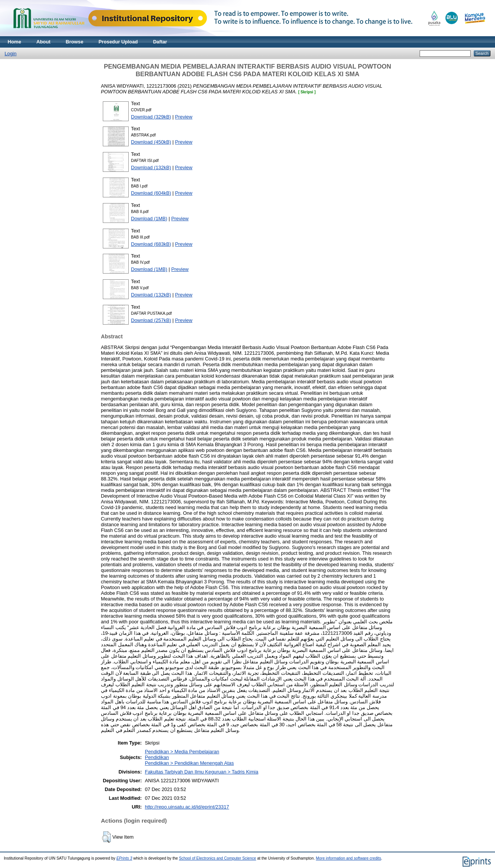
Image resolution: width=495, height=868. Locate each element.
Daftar (160, 42)
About (44, 42)
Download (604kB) (151, 193)
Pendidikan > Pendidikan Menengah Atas (189, 763)
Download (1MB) (149, 219)
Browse (75, 42)
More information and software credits (349, 858)
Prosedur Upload (118, 42)
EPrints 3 (125, 858)
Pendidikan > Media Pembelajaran (182, 752)
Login (10, 54)
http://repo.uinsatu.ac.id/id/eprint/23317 (187, 807)
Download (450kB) (151, 142)
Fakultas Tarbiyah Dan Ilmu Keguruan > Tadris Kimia (201, 772)
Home (14, 42)
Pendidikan (157, 757)
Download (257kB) (151, 320)
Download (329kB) (151, 117)
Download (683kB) (151, 244)
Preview (184, 117)
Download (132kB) (151, 167)
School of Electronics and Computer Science (218, 858)
